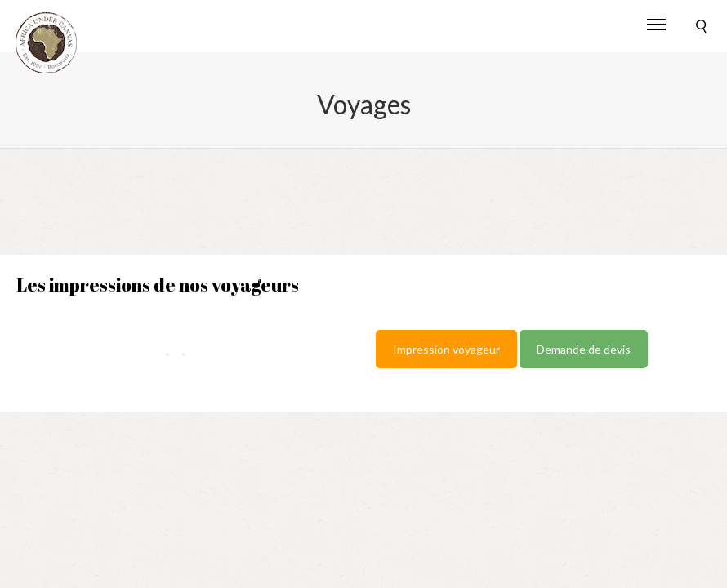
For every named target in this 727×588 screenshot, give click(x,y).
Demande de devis (584, 349)
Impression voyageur (446, 349)
